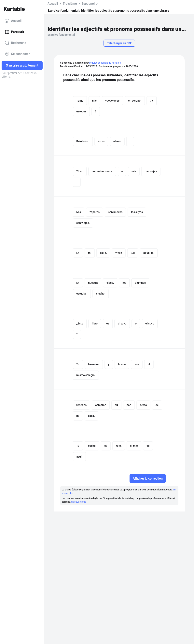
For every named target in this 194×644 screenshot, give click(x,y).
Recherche (15, 43)
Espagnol (88, 4)
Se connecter (17, 54)
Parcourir (14, 32)
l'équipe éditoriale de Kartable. (105, 63)
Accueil (13, 21)
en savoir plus (79, 502)
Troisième (70, 4)
